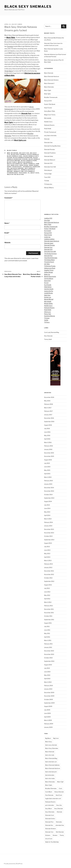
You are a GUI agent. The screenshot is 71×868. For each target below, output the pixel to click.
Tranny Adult (48, 339)
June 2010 (47, 672)
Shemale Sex (49, 825)
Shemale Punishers (50, 153)
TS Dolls (47, 181)
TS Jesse (47, 318)
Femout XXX (48, 101)
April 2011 (47, 637)
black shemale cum (51, 762)
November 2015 (49, 456)
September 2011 (49, 620)
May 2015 (47, 470)
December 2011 (49, 609)
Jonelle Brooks (48, 293)
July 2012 (47, 588)
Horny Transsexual (15, 167)
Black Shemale (33, 154)
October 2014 (48, 495)
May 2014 (47, 512)
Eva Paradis (48, 285)
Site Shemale (30, 171)
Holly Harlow (48, 287)
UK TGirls (47, 264)
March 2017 (48, 408)
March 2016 (48, 442)
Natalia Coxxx (48, 122)
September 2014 (49, 498)
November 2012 (49, 574)
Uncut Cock (35, 173)
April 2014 (47, 515)
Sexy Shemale (30, 168)
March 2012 (48, 602)
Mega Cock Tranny (50, 115)
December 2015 (49, 453)
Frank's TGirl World (50, 104)
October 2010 (48, 658)
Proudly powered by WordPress (13, 864)
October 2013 (48, 536)
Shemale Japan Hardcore (52, 241)
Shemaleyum (48, 170)
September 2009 (49, 703)
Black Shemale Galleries (52, 765)
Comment (9, 198)
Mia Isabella (48, 118)
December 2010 (49, 651)
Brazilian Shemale (25, 162)
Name (7, 223)
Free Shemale (49, 795)
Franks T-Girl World (50, 229)
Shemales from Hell (50, 167)
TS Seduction (48, 184)
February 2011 (48, 644)
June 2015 (47, 467)
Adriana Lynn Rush (50, 268)
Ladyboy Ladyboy (49, 239)
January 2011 (48, 647)
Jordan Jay (47, 237)
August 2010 (48, 665)
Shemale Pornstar (50, 149)
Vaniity (46, 320)
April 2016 (47, 439)
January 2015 (48, 484)
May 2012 (47, 595)
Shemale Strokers (51, 829)
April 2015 (47, 474)
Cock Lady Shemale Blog (52, 332)
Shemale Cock (50, 815)
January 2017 (48, 415)
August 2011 (48, 623)
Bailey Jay (47, 274)
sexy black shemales (50, 135)
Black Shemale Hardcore (23, 158)
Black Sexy (49, 742)
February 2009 (49, 724)
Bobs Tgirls (47, 94)
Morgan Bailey (48, 303)
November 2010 (49, 654)
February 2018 (48, 404)
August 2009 (48, 706)
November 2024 (49, 397)
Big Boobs (15, 153)
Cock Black (49, 792)
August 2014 (48, 501)
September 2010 (49, 661)
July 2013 (47, 547)
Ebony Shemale (29, 164)
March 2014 (48, 519)
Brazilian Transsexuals (51, 97)
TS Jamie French (49, 262)
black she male (50, 755)
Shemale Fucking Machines (52, 146)
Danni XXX (47, 281)
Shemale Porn (48, 256)
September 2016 (49, 422)
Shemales (59, 822)
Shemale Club (48, 142)
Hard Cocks (24, 165)
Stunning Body (12, 173)
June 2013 (47, 550)
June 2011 (47, 630)
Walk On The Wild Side (15, 174)
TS (29, 173)
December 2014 (49, 488)
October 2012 (48, 578)
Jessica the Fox (49, 291)
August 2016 (48, 425)
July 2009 (47, 710)
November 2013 (49, 533)
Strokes (55, 835)
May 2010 (47, 675)
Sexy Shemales (50, 812)
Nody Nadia (48, 129)
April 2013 (47, 557)
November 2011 (49, 613)
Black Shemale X (49, 83)
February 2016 (48, 446)
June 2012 (47, 592)
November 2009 (49, 696)
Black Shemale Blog (51, 758)
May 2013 (47, 554)
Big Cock (56, 738)
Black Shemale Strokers (51, 80)
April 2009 (47, 717)
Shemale (47, 139)
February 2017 (48, 411)
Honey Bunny (34, 165)
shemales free (60, 825)
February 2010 (49, 686)
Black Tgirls (12, 150)
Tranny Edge (48, 174)
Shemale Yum (19, 171)
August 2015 (48, 460)
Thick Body (23, 173)
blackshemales (50, 775)
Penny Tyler (48, 314)
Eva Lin (46, 283)
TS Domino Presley (50, 266)
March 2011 (48, 640)
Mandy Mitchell (49, 299)
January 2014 (48, 526)
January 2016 (48, 449)
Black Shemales (49, 87)
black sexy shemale (19, 154)
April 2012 (47, 599)
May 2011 (47, 633)
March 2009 (48, 720)
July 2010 (47, 668)
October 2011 (48, 616)
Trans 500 (47, 177)
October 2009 (48, 699)
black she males (50, 778)
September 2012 (49, 581)
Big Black (48, 738)
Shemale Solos (49, 156)
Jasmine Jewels (49, 289)
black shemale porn (29, 161)
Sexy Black (49, 809)
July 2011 (47, 626)
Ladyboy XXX (48, 218)
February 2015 (48, 481)
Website (7, 243)
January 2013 (48, 567)
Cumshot (10, 46)
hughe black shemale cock (53, 798)
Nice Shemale (48, 336)
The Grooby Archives (50, 254)
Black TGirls (48, 224)
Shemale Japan (49, 243)
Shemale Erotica (14, 170)
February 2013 (48, 564)
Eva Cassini (48, 231)
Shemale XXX (48, 163)
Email (7, 233)
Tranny (62, 835)
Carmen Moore (49, 278)
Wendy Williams (49, 188)
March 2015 (48, 477)
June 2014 (47, 508)
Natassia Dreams (17, 168)
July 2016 (47, 428)
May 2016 (47, 435)
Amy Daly (47, 220)
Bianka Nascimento (50, 276)
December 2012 (49, 571)
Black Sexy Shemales (28, 7)
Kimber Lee (48, 297)
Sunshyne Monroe (50, 316)
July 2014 (47, 505)
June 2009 (47, 713)
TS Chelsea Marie (49, 260)
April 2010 (47, 679)
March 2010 (48, 682)
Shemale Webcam (50, 160)
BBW (9, 153)
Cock (60, 788)
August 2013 (48, 543)
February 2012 (48, 606)
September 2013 (49, 540)
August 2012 (48, 585)
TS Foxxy (47, 322)
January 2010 (48, 689)
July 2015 (47, 463)
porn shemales (50, 805)
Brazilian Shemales (15, 164)
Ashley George (48, 272)
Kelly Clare (47, 295)
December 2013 (49, 529)
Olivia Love (47, 312)
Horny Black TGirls (50, 111)
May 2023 (47, 401)
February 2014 (48, 522)
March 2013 (48, 560)
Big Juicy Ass (24, 153)
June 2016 (47, 432)
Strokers (48, 835)
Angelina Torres (49, 270)
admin (20, 24)
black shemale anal (15, 156)
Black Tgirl (60, 782)
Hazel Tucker (48, 108)
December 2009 (49, 692)
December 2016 (49, 418)
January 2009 (48, 727)
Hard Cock (15, 165)
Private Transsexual (50, 132)
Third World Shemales (51, 258)
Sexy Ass (59, 805)
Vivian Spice (9, 71)
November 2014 (49, 491)
